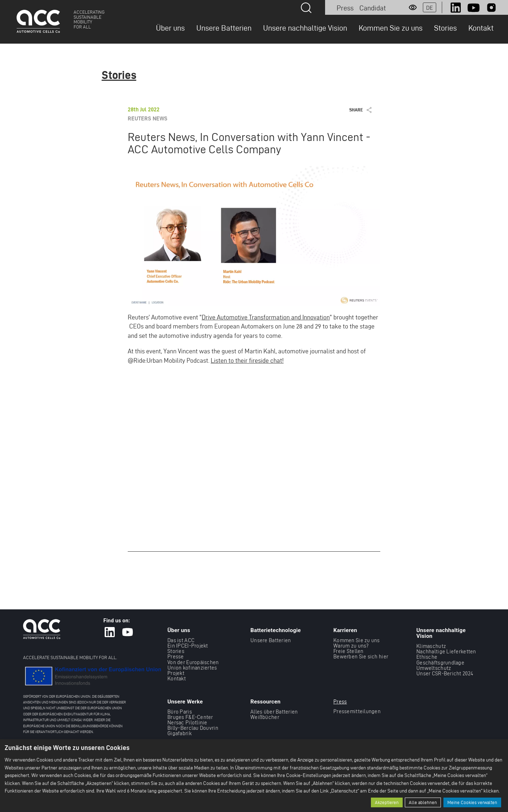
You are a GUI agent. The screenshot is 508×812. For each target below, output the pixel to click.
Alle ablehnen (423, 802)
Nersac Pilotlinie (187, 722)
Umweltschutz (434, 668)
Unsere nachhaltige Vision (305, 28)
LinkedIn (456, 8)
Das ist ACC (181, 640)
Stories (445, 28)
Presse (176, 656)
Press (345, 8)
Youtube (474, 8)
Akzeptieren (387, 802)
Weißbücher (265, 717)
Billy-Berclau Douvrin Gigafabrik (193, 731)
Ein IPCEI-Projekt (188, 646)
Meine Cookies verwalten (472, 802)
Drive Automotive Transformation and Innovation (266, 317)
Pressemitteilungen (357, 711)
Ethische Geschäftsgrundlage (440, 659)
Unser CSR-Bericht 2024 (445, 673)
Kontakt (481, 28)
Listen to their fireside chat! (247, 360)
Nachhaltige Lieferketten (446, 651)
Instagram (491, 8)
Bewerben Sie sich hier (361, 656)
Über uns (170, 28)
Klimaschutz (431, 646)
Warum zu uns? (351, 646)
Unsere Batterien (224, 28)
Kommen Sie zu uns (391, 28)
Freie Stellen (349, 651)
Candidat (373, 8)
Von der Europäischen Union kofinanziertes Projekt (193, 667)
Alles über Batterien (274, 711)
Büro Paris (180, 711)
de (430, 8)
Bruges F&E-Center (190, 717)
